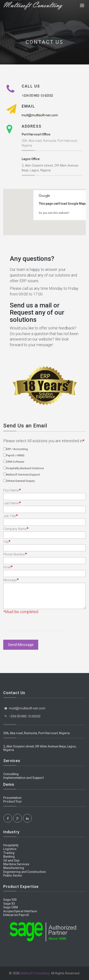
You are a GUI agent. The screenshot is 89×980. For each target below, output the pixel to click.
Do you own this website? (54, 213)
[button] (74, 223)
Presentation (12, 798)
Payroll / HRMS (15, 455)
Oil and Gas (11, 860)
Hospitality (11, 845)
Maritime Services (16, 864)
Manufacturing (14, 868)
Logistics (10, 849)
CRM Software (15, 462)
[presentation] (29, 625)
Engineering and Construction (25, 872)
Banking (9, 857)
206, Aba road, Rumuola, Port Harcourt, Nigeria (36, 733)
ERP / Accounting (17, 449)
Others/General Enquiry (20, 481)
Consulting (11, 774)
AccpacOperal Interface (20, 911)
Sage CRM (11, 907)
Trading (9, 853)
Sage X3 (9, 904)
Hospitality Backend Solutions (25, 468)
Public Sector (13, 875)
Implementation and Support (23, 778)
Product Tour (13, 801)
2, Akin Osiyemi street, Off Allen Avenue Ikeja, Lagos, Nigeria (40, 748)
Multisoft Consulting (35, 973)
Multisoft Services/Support (23, 475)
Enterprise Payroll (16, 915)
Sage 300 (10, 900)
